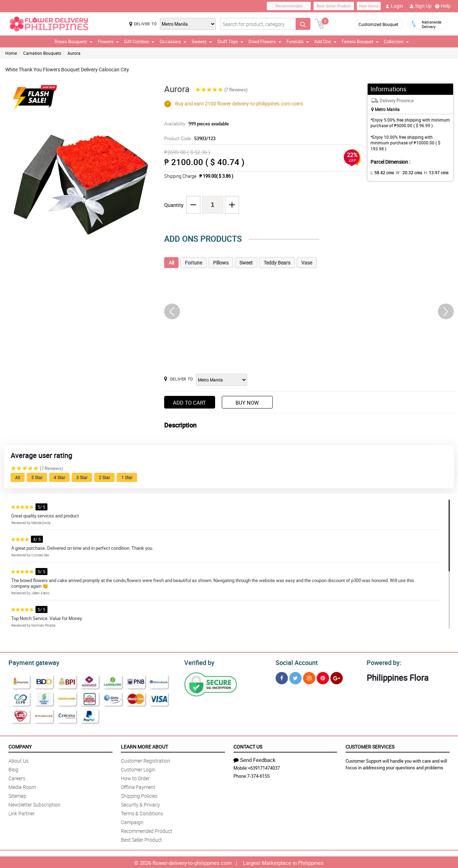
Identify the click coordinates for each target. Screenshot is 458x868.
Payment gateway (31, 662)
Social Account (295, 662)
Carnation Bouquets (42, 53)
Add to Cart (189, 403)
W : (405, 172)
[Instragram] (309, 677)
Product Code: (189, 138)
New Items (369, 6)
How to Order (135, 777)
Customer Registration (146, 760)
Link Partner (22, 812)
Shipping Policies (139, 795)
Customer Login (138, 768)
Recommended (289, 6)
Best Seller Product (334, 6)
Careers (17, 777)
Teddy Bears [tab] (277, 263)
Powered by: (382, 662)
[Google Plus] (337, 677)
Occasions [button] (173, 41)
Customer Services (370, 746)
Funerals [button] (298, 41)
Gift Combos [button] (139, 41)
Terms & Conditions (142, 812)
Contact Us (248, 746)
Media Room (22, 786)
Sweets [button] (202, 41)
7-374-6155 (258, 775)
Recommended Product (147, 830)
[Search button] (303, 24)
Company (20, 746)
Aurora (74, 53)
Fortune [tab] (193, 263)
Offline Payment (138, 786)
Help (443, 6)
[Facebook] (282, 677)
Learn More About (144, 746)
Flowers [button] (108, 41)
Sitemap (17, 795)
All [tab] (171, 263)
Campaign (132, 821)
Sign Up (421, 6)
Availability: (195, 124)
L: (381, 172)
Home (11, 53)
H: (430, 172)
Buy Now (247, 403)
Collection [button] (396, 41)
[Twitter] (295, 677)
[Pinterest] (323, 677)
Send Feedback (254, 759)
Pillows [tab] (221, 263)
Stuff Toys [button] (230, 41)
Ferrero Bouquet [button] (360, 41)
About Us (18, 760)
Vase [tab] (307, 263)
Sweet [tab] (246, 263)
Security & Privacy (140, 804)
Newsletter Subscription (34, 804)
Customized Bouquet (378, 24)
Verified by (198, 662)
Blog (13, 768)
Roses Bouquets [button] (73, 41)
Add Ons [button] (325, 41)
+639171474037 (264, 767)
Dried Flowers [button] (265, 41)
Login (394, 6)
